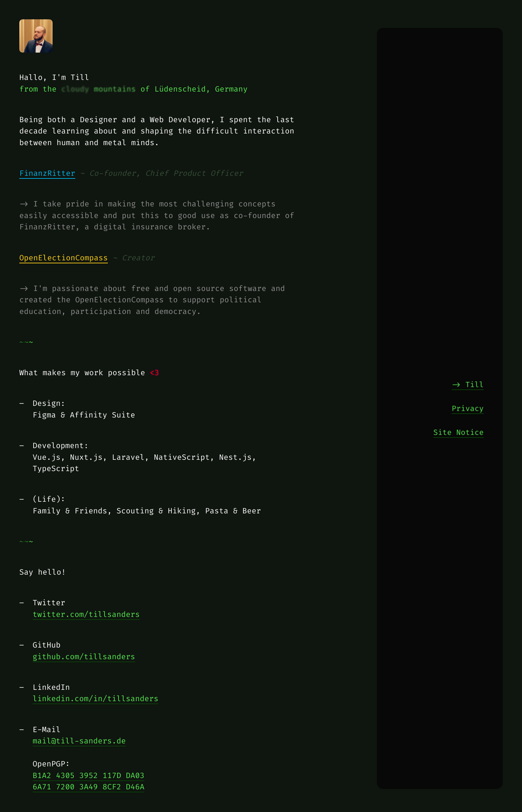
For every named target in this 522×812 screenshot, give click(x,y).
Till (475, 384)
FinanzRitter (47, 173)
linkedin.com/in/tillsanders (96, 698)
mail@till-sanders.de (79, 741)
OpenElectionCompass (64, 258)
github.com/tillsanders (84, 657)
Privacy (468, 408)
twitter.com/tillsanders (86, 614)
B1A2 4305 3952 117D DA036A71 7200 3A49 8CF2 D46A (89, 781)
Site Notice (459, 432)
